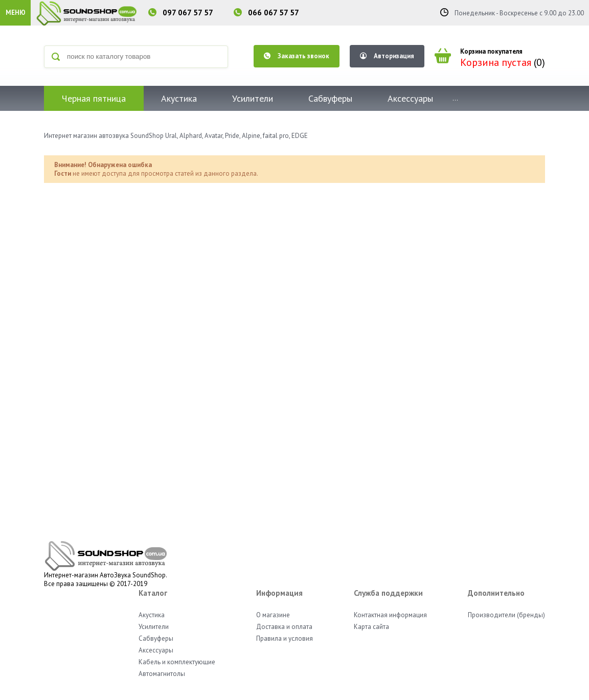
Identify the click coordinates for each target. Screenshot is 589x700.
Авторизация (387, 56)
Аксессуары (410, 98)
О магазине (273, 615)
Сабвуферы (330, 98)
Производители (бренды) (506, 615)
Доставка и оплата (284, 627)
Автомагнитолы (162, 674)
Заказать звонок (297, 56)
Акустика (179, 98)
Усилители (253, 98)
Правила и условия (285, 638)
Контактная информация (390, 615)
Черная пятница (94, 98)
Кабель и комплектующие (177, 662)
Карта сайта (371, 627)
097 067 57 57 (188, 13)
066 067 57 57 (274, 13)
